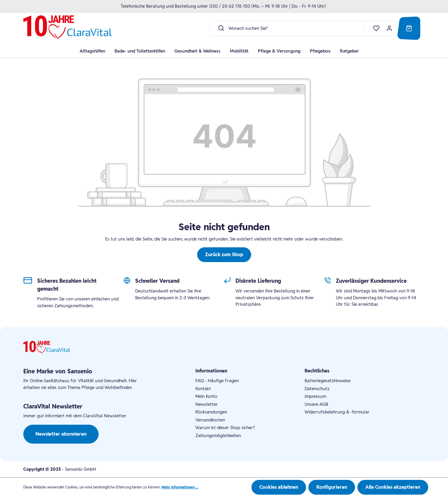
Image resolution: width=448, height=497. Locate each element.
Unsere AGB (316, 404)
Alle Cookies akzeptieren (393, 487)
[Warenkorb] (409, 28)
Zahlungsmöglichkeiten (218, 435)
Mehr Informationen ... (180, 487)
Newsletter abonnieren (61, 434)
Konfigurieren (332, 487)
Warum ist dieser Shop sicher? (225, 427)
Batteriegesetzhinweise (328, 381)
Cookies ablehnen (279, 487)
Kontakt (203, 389)
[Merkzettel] (373, 28)
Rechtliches (317, 371)
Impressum (315, 396)
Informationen (211, 371)
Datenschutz (317, 389)
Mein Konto (206, 396)
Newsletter (207, 404)
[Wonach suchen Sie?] (299, 28)
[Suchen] (220, 28)
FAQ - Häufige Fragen (217, 381)
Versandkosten (210, 420)
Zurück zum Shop (224, 255)
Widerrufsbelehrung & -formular (337, 412)
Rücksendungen (211, 412)
